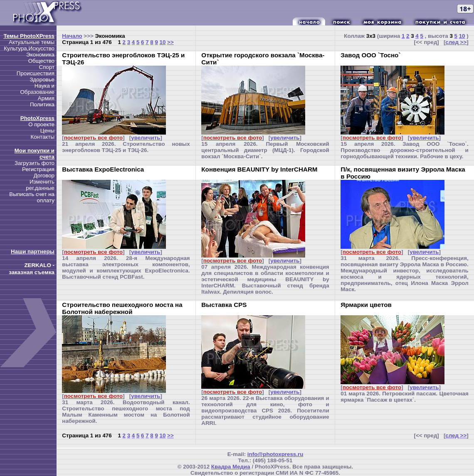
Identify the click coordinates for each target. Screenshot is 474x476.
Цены (47, 131)
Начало (72, 36)
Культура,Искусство (29, 48)
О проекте (41, 124)
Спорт (47, 67)
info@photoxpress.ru (275, 454)
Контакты (42, 137)
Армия (46, 98)
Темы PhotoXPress (29, 36)
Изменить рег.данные (40, 185)
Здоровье (42, 80)
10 (163, 42)
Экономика (40, 55)
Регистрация (38, 169)
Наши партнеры (33, 251)
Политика (42, 104)
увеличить (146, 138)
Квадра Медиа (231, 467)
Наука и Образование (37, 89)
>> (170, 42)
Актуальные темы (32, 42)
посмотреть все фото (93, 138)
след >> (456, 42)
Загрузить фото (35, 163)
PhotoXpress (37, 118)
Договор (44, 175)
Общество (41, 61)
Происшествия (36, 73)
